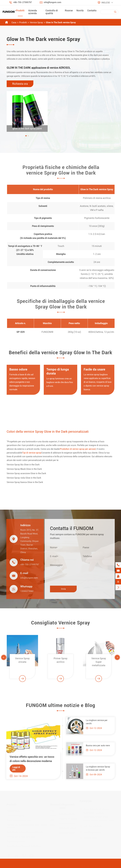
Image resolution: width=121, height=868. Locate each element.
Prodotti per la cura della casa (21, 836)
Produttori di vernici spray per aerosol (78, 449)
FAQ (52, 810)
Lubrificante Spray (15, 815)
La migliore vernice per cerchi (98, 722)
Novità (80, 10)
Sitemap (85, 865)
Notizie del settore (68, 828)
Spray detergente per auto (19, 820)
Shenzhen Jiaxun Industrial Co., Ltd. (36, 865)
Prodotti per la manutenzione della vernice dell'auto (27, 826)
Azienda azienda (33, 12)
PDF (52, 820)
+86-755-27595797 (23, 2)
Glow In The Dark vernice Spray (61, 22)
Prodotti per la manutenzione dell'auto (25, 832)
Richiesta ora (20, 84)
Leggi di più (15, 769)
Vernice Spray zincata (22, 662)
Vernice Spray (36, 22)
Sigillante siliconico (16, 841)
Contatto (92, 10)
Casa (14, 22)
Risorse (69, 10)
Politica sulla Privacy (103, 865)
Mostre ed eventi (67, 832)
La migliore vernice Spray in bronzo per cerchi (100, 768)
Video (53, 815)
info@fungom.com (52, 2)
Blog (52, 824)
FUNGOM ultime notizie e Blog (60, 707)
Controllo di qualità (52, 12)
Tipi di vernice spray (32, 453)
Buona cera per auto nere (99, 745)
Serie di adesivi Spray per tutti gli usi (24, 846)
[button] (26, 136)
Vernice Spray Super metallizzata (99, 663)
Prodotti (20, 10)
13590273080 (25, 591)
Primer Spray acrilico (60, 662)
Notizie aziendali (67, 823)
